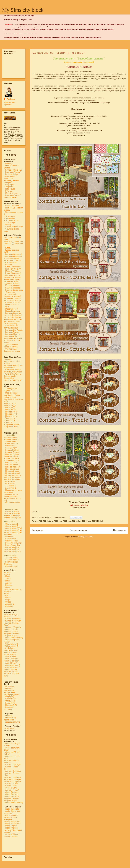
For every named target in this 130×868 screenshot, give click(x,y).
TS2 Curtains (48, 521)
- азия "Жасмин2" (12, 661)
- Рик (6, 596)
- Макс (7, 581)
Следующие (38, 530)
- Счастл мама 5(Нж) (13, 532)
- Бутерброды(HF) (12, 695)
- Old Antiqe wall (11, 650)
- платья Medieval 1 (12, 547)
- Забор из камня (11, 258)
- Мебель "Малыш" (12, 271)
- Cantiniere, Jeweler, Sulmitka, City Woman (13, 371)
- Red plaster (9, 648)
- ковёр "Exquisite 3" (13, 824)
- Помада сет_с (11, 416)
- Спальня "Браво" (12, 282)
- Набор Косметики (12, 311)
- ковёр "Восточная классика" (12, 812)
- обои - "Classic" (11, 629)
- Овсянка (8, 688)
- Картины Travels (12, 332)
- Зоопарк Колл (11, 448)
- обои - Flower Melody (14, 638)
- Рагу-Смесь (10, 692)
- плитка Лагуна (11, 671)
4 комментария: (60, 517)
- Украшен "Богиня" (12, 424)
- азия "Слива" (10, 657)
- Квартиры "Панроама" (9, 186)
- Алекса (8, 583)
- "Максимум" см (11, 220)
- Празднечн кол (11, 496)
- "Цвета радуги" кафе (14, 227)
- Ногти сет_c (10, 408)
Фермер (8, 716)
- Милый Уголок (11, 193)
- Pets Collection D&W (13, 315)
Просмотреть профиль (10, 104)
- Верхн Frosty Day (12, 545)
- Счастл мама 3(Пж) (13, 528)
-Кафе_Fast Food (12, 206)
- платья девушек (12, 511)
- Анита (7, 572)
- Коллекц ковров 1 (12, 286)
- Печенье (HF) (11, 705)
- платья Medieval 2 (12, 549)
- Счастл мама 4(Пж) (13, 530)
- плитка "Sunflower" (13, 621)
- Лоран (7, 591)
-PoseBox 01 (10, 728)
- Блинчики (9, 707)
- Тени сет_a (9, 418)
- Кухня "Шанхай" (11, 305)
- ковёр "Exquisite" (12, 809)
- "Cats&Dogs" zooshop (10, 224)
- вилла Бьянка (11, 197)
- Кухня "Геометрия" (13, 273)
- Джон (7, 574)
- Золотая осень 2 (12, 560)
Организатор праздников (10, 719)
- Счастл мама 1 (11, 524)
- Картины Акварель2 (13, 256)
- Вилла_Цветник (11, 180)
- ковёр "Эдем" (10, 826)
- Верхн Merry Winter (13, 543)
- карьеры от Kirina (12, 722)
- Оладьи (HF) (10, 701)
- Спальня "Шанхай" (13, 298)
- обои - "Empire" (11, 631)
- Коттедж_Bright (11, 174)
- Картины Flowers (12, 334)
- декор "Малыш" (11, 836)
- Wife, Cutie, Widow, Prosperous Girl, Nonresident (13, 376)
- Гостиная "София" (12, 269)
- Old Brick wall (10, 652)
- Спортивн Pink (11, 541)
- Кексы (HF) (9, 703)
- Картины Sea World (13, 338)
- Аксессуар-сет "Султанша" (11, 390)
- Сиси (7, 587)
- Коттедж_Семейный (13, 170)
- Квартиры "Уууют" (12, 172)
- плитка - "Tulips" (12, 790)
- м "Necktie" (10, 484)
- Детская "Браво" (12, 284)
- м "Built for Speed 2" (13, 479)
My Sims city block (23, 10)
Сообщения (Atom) (86, 537)
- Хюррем (8, 585)
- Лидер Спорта (11, 566)
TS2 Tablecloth (98, 521)
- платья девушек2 (12, 513)
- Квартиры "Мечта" (13, 195)
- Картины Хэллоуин (13, 313)
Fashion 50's (11, 539)
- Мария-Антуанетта (13, 589)
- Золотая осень (11, 558)
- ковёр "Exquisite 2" (13, 822)
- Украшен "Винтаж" (13, 427)
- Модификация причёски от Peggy (12, 394)
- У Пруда (8, 191)
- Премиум (9, 164)
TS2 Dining (67, 521)
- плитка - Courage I (13, 777)
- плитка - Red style (12, 765)
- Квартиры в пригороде (10, 177)
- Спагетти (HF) (11, 699)
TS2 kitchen (77, 521)
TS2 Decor (58, 521)
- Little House (10, 189)
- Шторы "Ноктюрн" (12, 267)
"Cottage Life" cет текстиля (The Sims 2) (58, 53)
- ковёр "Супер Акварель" (10, 818)
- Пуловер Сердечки (13, 475)
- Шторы (8, 248)
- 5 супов (8, 709)
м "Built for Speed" (13, 477)
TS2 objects (86, 521)
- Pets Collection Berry (13, 317)
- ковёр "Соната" (11, 815)
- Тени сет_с (9, 422)
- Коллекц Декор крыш (14, 290)
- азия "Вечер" (10, 655)
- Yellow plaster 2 (11, 646)
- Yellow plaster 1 (11, 644)
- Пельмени (9, 690)
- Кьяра (8, 600)
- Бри (6, 593)
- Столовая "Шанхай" (13, 300)
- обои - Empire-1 (11, 792)
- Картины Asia (10, 336)
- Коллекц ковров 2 (12, 288)
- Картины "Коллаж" (13, 275)
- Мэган (7, 598)
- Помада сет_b (11, 414)
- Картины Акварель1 (13, 254)
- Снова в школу (11, 494)
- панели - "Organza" (13, 627)
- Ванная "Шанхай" (12, 303)
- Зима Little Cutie (12, 461)
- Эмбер (8, 602)
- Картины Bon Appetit (13, 330)
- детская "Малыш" (12, 834)
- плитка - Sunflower (13, 771)
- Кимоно (8, 534)
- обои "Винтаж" (11, 669)
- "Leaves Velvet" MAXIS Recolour (11, 327)
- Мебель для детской (13, 242)
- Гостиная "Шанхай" (13, 296)
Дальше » (36, 512)
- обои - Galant (10, 788)
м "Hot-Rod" (10, 482)
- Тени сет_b (9, 420)
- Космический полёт (13, 319)
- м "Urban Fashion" (12, 503)
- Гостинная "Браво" (13, 277)
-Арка (7, 307)
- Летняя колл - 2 (11, 439)
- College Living (11, 324)
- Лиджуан (9, 606)
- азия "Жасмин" (11, 659)
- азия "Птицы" (10, 663)
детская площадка (12, 322)
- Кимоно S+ (9, 537)
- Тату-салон (10, 216)
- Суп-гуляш (9, 686)
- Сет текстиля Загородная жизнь (12, 350)
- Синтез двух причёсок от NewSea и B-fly (14, 399)
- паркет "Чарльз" (12, 636)
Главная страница (78, 530)
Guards (8, 359)
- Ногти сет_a (10, 403)
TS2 (40, 521)
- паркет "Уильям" (12, 633)
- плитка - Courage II (13, 779)
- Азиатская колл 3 (12, 667)
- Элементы (10, 292)
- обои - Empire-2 (11, 794)
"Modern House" (11, 309)
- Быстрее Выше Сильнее (11, 563)
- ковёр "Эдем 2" (11, 828)
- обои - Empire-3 (11, 796)
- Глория (8, 183)
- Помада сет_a (11, 412)
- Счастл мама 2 (11, 526)
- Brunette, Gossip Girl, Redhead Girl (14, 367)
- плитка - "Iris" (10, 786)
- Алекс (7, 579)
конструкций (10, 294)
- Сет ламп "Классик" (13, 260)
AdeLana (11, 99)
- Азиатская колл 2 (12, 665)
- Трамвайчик (10, 218)
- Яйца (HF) (9, 697)
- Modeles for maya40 (13, 380)
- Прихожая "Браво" (13, 279)
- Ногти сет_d (10, 410)
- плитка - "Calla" (11, 784)
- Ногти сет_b (10, 406)
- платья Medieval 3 (12, 551)
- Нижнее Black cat (12, 467)
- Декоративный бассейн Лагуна (11, 346)
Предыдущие (119, 530)
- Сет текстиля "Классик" (10, 264)
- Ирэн (7, 577)
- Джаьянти (9, 604)
